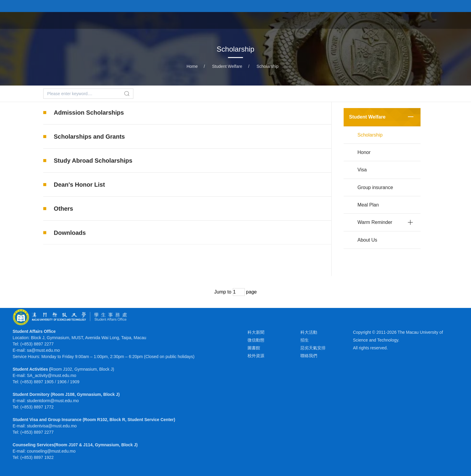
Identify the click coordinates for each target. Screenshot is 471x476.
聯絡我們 (309, 356)
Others (63, 209)
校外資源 (256, 356)
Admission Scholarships (89, 113)
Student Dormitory (313, 20)
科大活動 (309, 332)
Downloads (70, 241)
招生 (305, 340)
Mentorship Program (425, 20)
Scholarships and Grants (89, 137)
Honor (364, 152)
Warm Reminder (375, 222)
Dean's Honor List (79, 185)
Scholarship (267, 66)
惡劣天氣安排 (313, 348)
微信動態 (256, 340)
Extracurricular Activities (206, 20)
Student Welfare (263, 20)
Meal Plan (368, 205)
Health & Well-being (368, 20)
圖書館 (254, 348)
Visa (362, 170)
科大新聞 (256, 332)
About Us (367, 240)
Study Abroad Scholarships (93, 161)
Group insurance (375, 187)
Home (161, 20)
